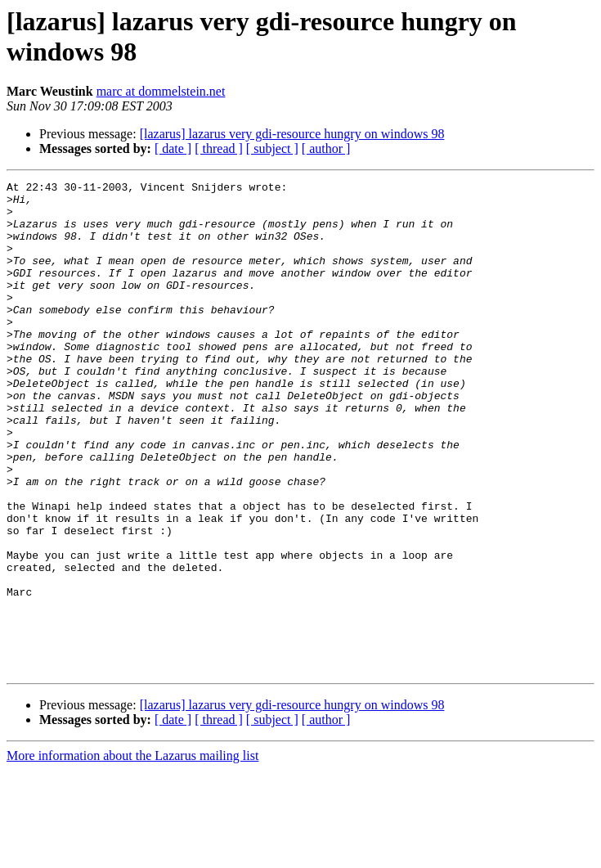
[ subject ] (272, 148)
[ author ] (326, 148)
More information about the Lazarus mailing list (132, 854)
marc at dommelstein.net (161, 91)
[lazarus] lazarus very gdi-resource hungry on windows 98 (292, 134)
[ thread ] (219, 148)
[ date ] (173, 148)
